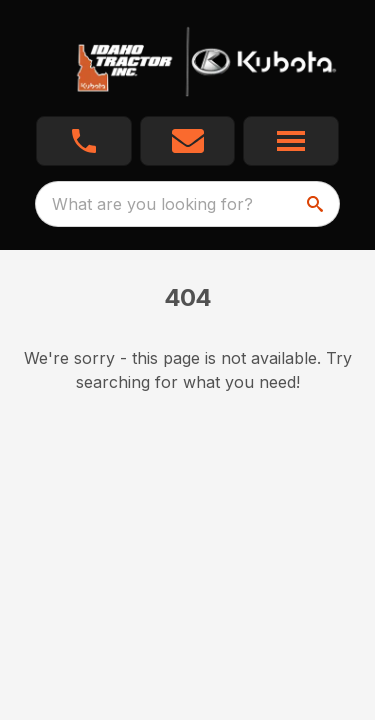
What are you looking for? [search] (152, 204)
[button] (84, 141)
